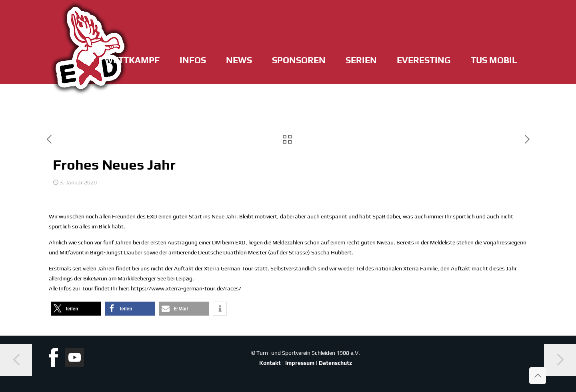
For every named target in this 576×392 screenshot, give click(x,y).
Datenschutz (335, 363)
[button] (76, 309)
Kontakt (270, 363)
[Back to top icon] (538, 376)
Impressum (300, 363)
